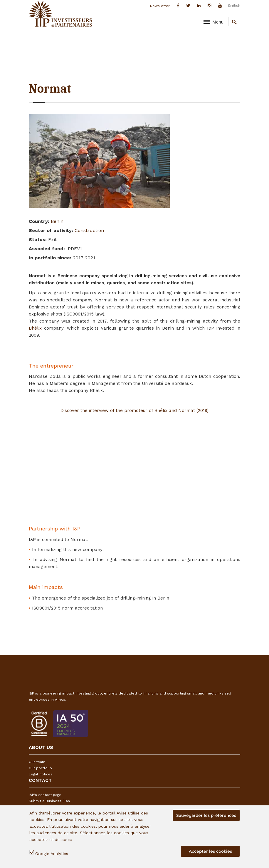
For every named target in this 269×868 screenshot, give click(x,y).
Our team (37, 762)
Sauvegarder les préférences (206, 815)
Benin (57, 221)
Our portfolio (40, 768)
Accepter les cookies (210, 851)
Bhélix (36, 328)
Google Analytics (52, 854)
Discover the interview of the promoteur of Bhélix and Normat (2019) (134, 410)
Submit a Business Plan (49, 801)
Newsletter (160, 6)
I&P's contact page (45, 795)
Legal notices (41, 774)
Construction (89, 230)
